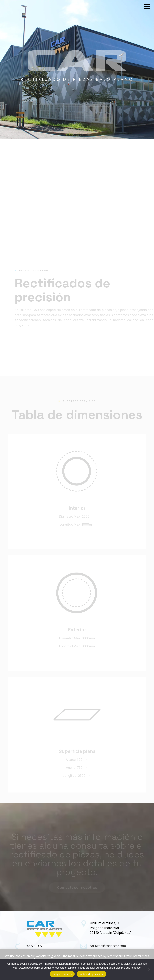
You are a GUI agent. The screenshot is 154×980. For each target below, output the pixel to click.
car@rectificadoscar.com (108, 946)
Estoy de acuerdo (62, 974)
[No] (149, 969)
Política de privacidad (92, 974)
